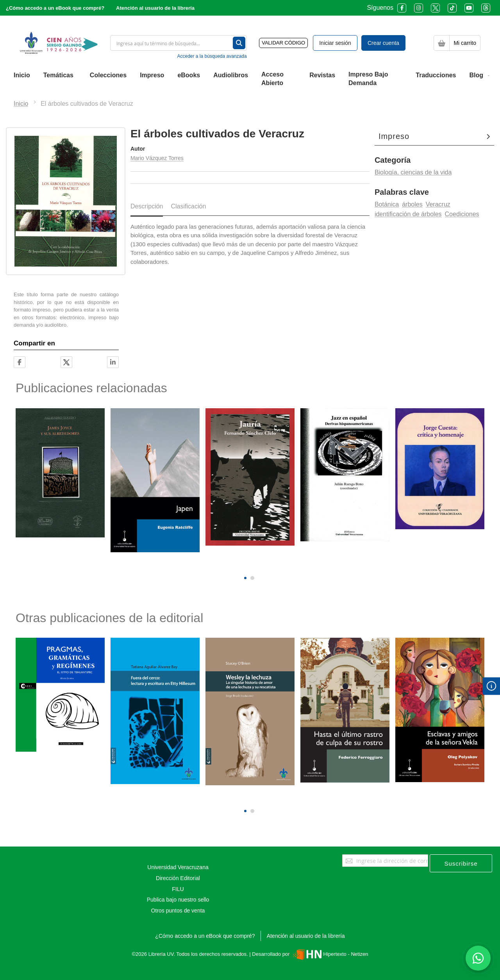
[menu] (250, 79)
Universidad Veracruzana (178, 867)
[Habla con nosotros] (478, 958)
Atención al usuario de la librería (155, 8)
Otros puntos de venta (178, 911)
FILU (178, 889)
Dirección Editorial (178, 878)
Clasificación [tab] (188, 206)
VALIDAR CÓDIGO (283, 43)
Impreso (394, 136)
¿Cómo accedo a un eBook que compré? (55, 8)
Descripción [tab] (147, 206)
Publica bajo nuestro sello (178, 900)
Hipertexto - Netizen (329, 954)
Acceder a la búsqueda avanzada (212, 56)
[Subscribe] (461, 863)
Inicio (21, 104)
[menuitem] (22, 75)
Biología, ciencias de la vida (413, 172)
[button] (245, 578)
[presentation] (244, 565)
